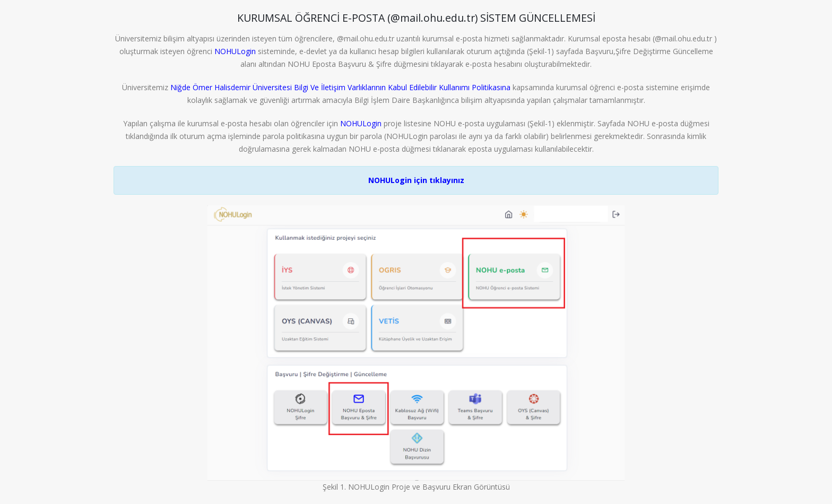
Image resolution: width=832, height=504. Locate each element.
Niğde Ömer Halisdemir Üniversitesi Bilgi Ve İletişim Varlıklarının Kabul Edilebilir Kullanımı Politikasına (341, 87)
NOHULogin (235, 51)
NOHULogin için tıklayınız (416, 180)
